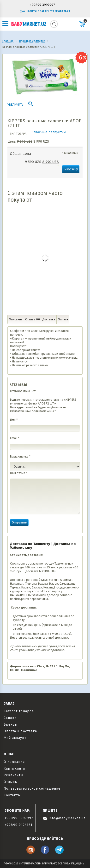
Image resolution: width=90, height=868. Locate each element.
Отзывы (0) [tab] (33, 319)
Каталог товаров (19, 711)
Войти (28, 11)
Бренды (11, 725)
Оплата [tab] (63, 319)
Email (15, 438)
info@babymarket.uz (64, 818)
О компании (14, 762)
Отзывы (11, 782)
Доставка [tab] (49, 319)
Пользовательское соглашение (32, 789)
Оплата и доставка (20, 731)
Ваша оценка (20, 456)
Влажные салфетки (48, 132)
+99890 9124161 (18, 825)
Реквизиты (13, 775)
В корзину (71, 169)
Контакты (12, 795)
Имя (14, 420)
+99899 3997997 (42, 5)
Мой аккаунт (15, 738)
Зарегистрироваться (55, 11)
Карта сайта (14, 768)
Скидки (10, 718)
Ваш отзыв (19, 473)
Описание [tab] (16, 319)
